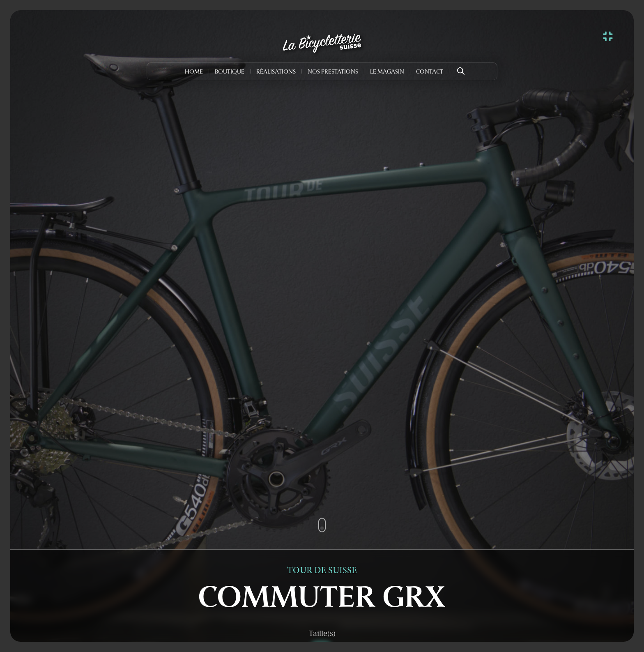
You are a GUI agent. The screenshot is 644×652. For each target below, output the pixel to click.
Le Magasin (387, 72)
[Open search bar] (461, 68)
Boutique (230, 72)
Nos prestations (333, 72)
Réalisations (276, 72)
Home (194, 72)
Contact (430, 72)
